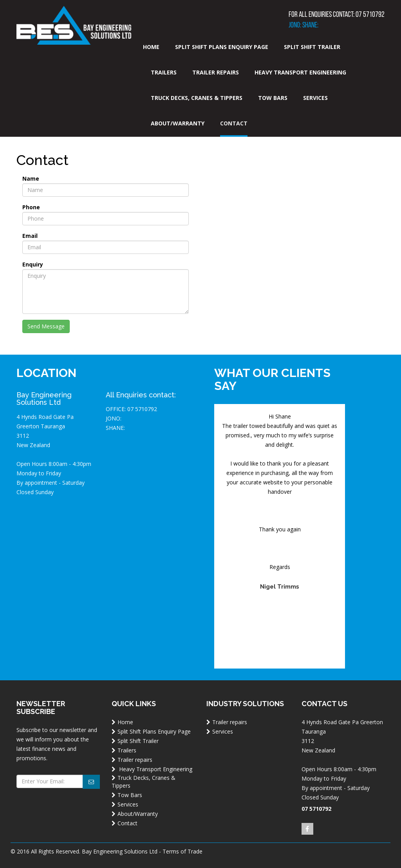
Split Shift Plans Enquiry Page (222, 47)
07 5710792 (370, 15)
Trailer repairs (216, 72)
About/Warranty (178, 123)
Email (30, 236)
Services (315, 98)
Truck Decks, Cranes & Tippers (197, 98)
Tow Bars (273, 98)
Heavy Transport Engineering (300, 72)
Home (151, 47)
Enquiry (33, 264)
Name (31, 178)
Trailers (164, 72)
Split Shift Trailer (312, 47)
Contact (234, 123)
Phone (31, 207)
